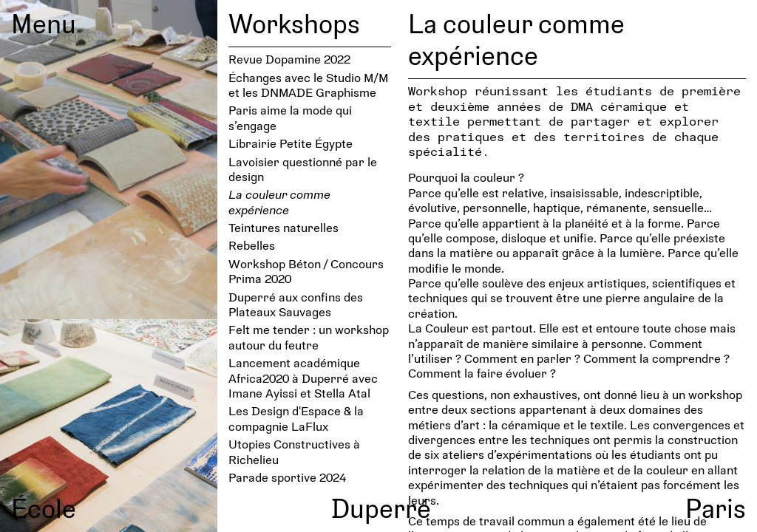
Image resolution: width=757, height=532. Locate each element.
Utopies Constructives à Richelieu (294, 451)
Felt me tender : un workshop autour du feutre (309, 337)
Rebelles (252, 245)
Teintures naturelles (284, 227)
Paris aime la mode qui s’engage (290, 117)
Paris (716, 508)
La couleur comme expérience (279, 201)
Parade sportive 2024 (287, 477)
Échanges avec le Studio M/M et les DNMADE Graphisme (308, 85)
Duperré (381, 508)
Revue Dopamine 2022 (289, 59)
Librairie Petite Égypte (291, 143)
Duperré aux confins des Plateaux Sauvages (296, 304)
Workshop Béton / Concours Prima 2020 (306, 271)
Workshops (294, 23)
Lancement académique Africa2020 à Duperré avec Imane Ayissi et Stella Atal (303, 378)
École (44, 508)
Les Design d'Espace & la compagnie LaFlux (296, 418)
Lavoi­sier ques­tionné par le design (303, 169)
